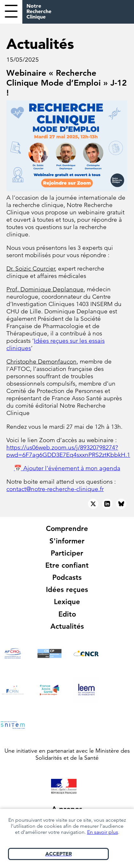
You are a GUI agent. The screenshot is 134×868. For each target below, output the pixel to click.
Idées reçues (67, 590)
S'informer (67, 541)
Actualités (67, 626)
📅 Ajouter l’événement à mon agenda (67, 468)
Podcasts (67, 577)
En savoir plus (103, 832)
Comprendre (67, 529)
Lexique (67, 602)
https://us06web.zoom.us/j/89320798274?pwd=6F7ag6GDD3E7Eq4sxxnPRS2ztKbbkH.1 (68, 451)
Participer (67, 553)
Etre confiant (67, 565)
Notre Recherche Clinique (39, 11)
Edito (67, 614)
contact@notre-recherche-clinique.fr (55, 489)
